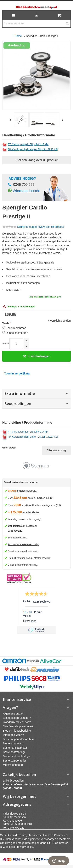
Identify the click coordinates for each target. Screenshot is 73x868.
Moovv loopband (13, 765)
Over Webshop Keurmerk (18, 726)
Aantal (6, 344)
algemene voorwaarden (42, 839)
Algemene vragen (14, 714)
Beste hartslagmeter (15, 748)
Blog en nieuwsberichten (18, 731)
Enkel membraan (16, 328)
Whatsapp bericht (26, 191)
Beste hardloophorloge (17, 756)
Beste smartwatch (14, 743)
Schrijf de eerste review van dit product (40, 227)
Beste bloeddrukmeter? (17, 718)
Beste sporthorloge (14, 752)
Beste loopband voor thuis (19, 739)
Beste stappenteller (14, 761)
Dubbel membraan (17, 333)
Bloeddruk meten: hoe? (17, 722)
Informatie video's (13, 735)
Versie (6, 323)
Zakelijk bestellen (13, 781)
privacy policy (25, 847)
